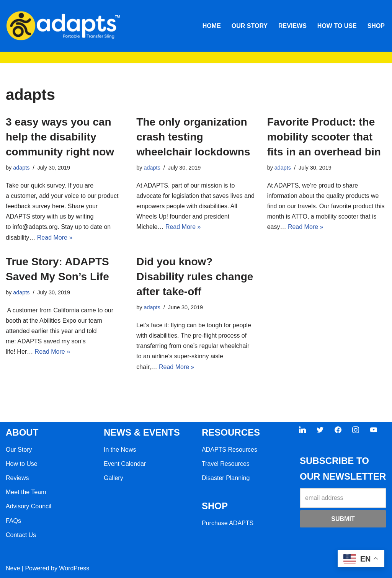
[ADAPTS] (63, 26)
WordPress (74, 568)
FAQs (13, 521)
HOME (212, 26)
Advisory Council (29, 506)
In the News (120, 450)
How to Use (22, 464)
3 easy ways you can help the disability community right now (60, 137)
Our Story (19, 450)
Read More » (55, 238)
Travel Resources (226, 464)
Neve (13, 568)
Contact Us (21, 535)
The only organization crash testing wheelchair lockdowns (193, 137)
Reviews (17, 478)
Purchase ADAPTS (228, 523)
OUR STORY (250, 26)
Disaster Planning (226, 478)
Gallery (114, 478)
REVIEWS (292, 26)
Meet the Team (26, 492)
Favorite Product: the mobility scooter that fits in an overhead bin (324, 137)
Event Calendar (125, 464)
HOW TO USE (337, 26)
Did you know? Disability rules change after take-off (195, 277)
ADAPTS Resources (229, 450)
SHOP (376, 26)
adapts (21, 168)
